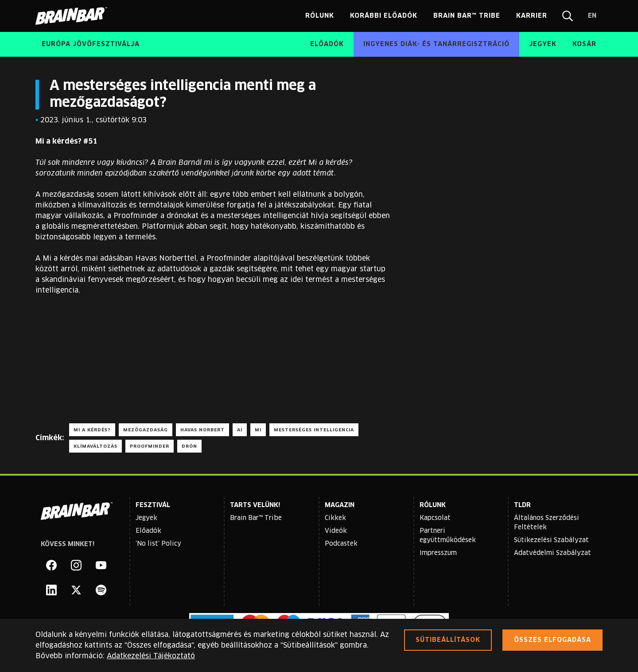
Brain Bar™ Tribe (256, 518)
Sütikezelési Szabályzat (551, 540)
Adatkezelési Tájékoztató (151, 656)
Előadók (148, 531)
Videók (336, 531)
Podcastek (341, 544)
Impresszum (438, 553)
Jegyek (146, 518)
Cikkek (335, 518)
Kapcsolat (435, 518)
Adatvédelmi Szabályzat (552, 553)
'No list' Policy (158, 544)
